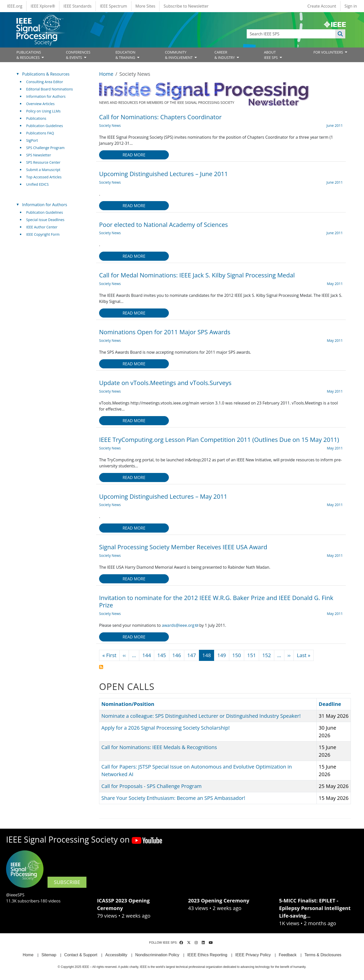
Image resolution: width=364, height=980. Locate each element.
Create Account (322, 6)
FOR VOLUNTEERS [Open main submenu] (329, 52)
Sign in (351, 6)
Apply (340, 34)
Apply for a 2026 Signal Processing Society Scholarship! (165, 728)
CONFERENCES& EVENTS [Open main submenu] (78, 55)
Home (106, 74)
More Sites (145, 6)
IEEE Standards (77, 6)
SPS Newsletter (39, 155)
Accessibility (116, 955)
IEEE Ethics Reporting (207, 955)
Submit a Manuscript (43, 170)
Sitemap (49, 955)
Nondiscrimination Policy (157, 955)
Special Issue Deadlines (45, 220)
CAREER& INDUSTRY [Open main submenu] (225, 55)
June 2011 (335, 125)
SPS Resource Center (43, 162)
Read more (134, 155)
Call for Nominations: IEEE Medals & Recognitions (159, 747)
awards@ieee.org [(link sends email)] (180, 625)
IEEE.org (15, 6)
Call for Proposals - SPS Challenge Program (152, 786)
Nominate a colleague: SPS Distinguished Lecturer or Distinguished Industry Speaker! (201, 716)
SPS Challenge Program (45, 148)
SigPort (32, 140)
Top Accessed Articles (44, 177)
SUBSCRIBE (67, 882)
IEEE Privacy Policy (253, 955)
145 (162, 655)
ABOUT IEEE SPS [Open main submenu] (271, 55)
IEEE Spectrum (113, 6)
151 (252, 655)
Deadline (330, 704)
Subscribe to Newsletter (186, 6)
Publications (36, 118)
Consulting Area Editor (45, 82)
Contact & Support (81, 955)
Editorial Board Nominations (50, 89)
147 (192, 655)
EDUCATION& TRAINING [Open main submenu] (126, 55)
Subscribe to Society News (101, 667)
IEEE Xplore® (43, 6)
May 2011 (335, 284)
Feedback (288, 955)
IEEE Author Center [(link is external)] (44, 227)
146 (177, 655)
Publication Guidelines (45, 126)
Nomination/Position (130, 704)
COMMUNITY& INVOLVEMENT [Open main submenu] (179, 55)
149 (221, 655)
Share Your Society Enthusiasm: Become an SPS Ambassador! (173, 798)
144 (147, 655)
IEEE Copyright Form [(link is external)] (45, 234)
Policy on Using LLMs (43, 111)
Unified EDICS (38, 184)
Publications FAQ (40, 133)
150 (237, 655)
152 (266, 655)
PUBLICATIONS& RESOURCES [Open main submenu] (29, 55)
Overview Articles (40, 104)
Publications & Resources (46, 74)
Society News (110, 125)
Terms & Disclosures (323, 955)
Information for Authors (46, 96)
